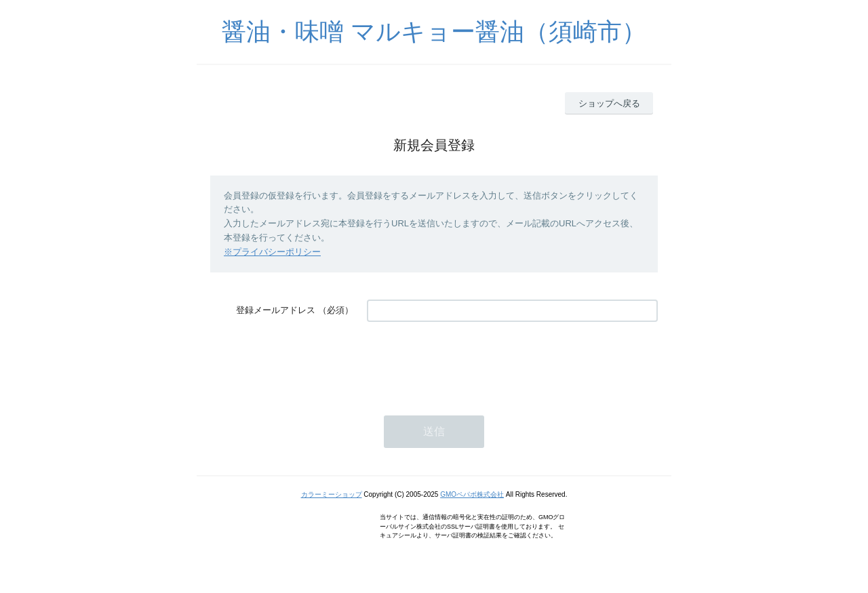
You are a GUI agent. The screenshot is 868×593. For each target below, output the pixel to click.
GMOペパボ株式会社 (472, 494)
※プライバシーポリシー (272, 252)
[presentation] (470, 362)
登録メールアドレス (276, 310)
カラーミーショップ (332, 494)
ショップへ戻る (609, 103)
